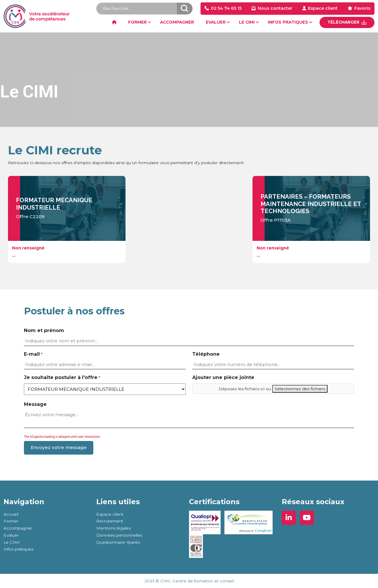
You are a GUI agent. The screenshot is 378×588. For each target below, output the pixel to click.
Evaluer (11, 535)
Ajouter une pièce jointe (223, 377)
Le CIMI (12, 542)
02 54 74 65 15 (226, 8)
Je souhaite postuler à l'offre (62, 378)
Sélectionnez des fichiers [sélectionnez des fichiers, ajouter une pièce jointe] (300, 389)
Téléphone (206, 354)
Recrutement (110, 521)
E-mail (33, 354)
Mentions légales (114, 528)
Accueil (11, 514)
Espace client (323, 8)
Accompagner (18, 528)
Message (35, 404)
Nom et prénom (44, 330)
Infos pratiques (18, 549)
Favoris (362, 8)
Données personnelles (119, 535)
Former (11, 521)
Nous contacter (275, 8)
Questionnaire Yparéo (118, 542)
